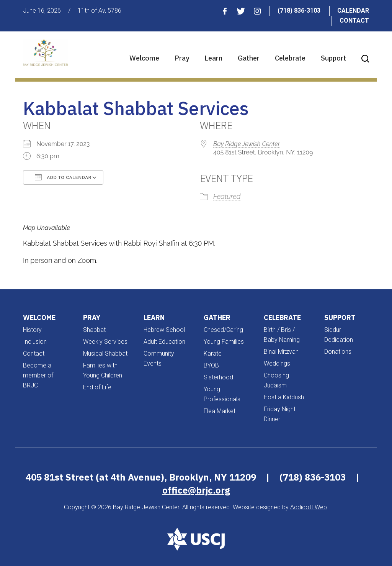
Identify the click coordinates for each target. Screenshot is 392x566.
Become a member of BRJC (38, 375)
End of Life (97, 387)
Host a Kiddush (284, 397)
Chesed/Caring (223, 330)
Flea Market (220, 411)
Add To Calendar (63, 177)
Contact (354, 21)
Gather (249, 58)
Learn (213, 58)
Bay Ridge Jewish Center (247, 144)
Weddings (277, 363)
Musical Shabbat (105, 354)
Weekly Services (105, 342)
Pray (182, 58)
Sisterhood (218, 377)
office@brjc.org (196, 490)
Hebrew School (164, 330)
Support (333, 58)
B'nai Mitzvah (281, 352)
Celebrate (290, 58)
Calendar (353, 11)
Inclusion (35, 342)
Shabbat (94, 330)
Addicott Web (309, 507)
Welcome (144, 58)
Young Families (224, 342)
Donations (338, 352)
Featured (227, 196)
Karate (213, 354)
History (32, 330)
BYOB (211, 365)
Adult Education (164, 342)
